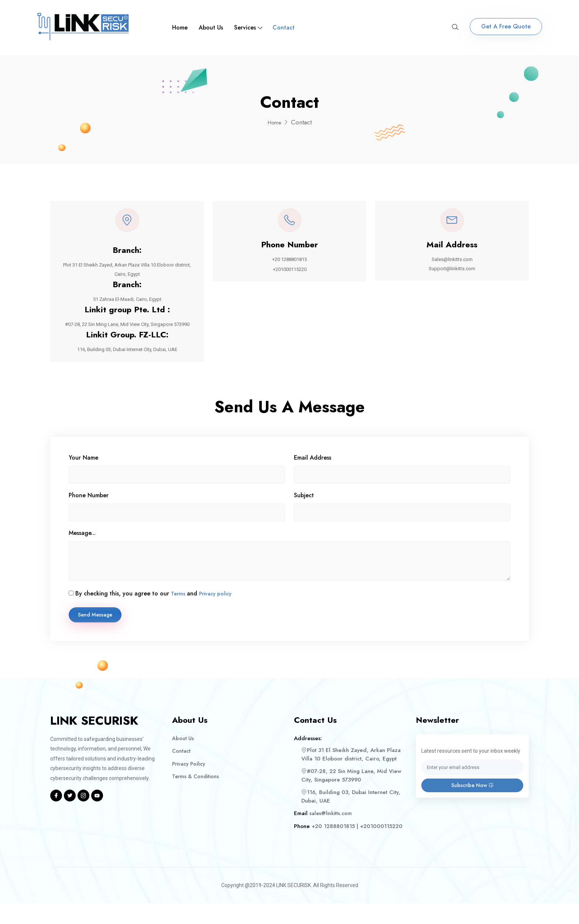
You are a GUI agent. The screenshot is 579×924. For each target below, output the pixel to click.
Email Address (313, 476)
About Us (211, 28)
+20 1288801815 (290, 264)
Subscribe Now (472, 807)
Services (245, 28)
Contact (284, 28)
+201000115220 (289, 274)
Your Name (83, 476)
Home (180, 28)
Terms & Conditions (197, 797)
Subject (304, 514)
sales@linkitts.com (332, 834)
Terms (179, 612)
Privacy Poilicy (190, 784)
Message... (82, 552)
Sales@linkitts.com (452, 264)
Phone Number (89, 514)
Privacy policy (219, 612)
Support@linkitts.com (452, 273)
